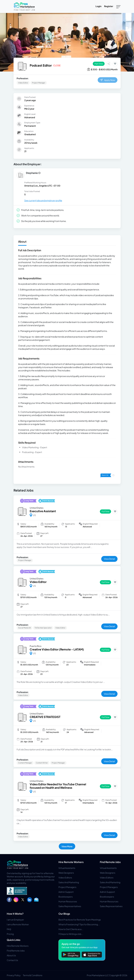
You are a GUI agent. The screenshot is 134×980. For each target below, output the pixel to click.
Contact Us (12, 960)
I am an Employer (15, 920)
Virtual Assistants (67, 868)
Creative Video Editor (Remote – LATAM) (57, 649)
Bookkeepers (66, 897)
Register (109, 6)
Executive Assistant (43, 511)
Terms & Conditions (33, 975)
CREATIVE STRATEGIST (45, 717)
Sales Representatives (70, 906)
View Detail (109, 559)
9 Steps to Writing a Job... (71, 934)
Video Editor (38, 582)
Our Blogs (64, 914)
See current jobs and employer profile (43, 200)
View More (67, 846)
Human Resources (68, 901)
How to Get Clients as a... (71, 929)
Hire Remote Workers (71, 862)
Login (98, 6)
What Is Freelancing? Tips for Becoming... (79, 924)
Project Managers (67, 887)
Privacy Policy (14, 975)
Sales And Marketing (69, 882)
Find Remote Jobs (110, 862)
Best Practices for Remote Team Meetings (80, 920)
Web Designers (66, 873)
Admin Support (66, 892)
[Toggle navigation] (118, 6)
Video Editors (65, 877)
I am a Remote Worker (18, 924)
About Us (11, 955)
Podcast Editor (41, 65)
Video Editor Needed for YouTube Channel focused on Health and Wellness (58, 786)
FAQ (9, 929)
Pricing (10, 934)
